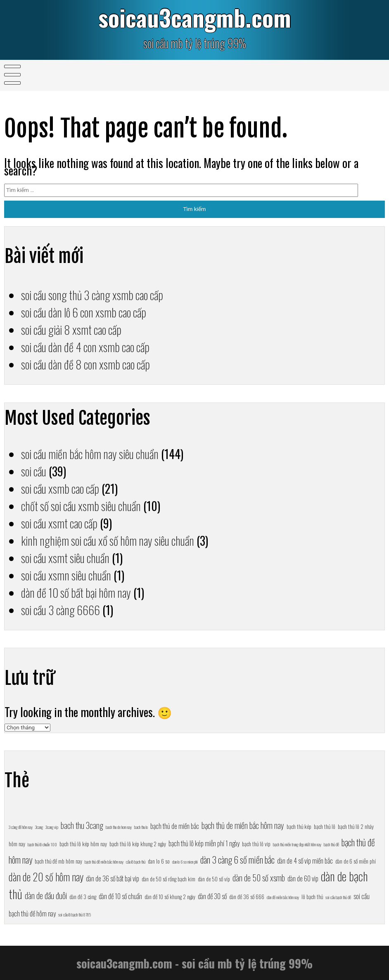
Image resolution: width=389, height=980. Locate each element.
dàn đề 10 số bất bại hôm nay (76, 592)
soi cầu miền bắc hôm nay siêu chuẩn (90, 454)
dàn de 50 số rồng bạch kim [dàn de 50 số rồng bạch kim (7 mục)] (168, 879)
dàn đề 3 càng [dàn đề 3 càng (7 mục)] (83, 897)
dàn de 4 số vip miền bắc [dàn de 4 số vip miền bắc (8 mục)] (305, 860)
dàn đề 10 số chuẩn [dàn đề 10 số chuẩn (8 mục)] (120, 896)
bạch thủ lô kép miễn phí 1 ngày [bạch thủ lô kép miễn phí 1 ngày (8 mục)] (204, 843)
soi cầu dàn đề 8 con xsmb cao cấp (85, 364)
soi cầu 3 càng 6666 (60, 610)
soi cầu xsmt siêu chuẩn (65, 558)
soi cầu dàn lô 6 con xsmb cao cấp (84, 312)
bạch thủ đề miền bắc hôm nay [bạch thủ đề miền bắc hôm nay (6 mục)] (104, 862)
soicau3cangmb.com (195, 17)
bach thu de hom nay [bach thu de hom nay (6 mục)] (119, 827)
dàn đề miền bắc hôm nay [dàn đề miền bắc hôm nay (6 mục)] (283, 897)
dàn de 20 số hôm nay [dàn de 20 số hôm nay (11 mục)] (46, 877)
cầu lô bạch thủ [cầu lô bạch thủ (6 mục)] (136, 862)
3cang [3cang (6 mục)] (39, 827)
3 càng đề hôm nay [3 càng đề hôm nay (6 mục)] (21, 827)
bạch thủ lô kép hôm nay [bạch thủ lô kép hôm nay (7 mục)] (83, 844)
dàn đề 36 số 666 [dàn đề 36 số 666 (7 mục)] (247, 897)
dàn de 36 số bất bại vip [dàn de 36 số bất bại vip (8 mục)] (113, 878)
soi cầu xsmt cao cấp (59, 523)
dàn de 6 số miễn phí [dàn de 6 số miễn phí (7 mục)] (356, 861)
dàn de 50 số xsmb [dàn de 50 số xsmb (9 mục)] (259, 878)
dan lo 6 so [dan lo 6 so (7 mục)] (159, 861)
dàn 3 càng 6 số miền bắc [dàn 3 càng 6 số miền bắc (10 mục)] (237, 859)
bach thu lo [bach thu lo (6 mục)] (141, 827)
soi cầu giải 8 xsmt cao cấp (71, 329)
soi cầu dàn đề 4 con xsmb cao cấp (85, 347)
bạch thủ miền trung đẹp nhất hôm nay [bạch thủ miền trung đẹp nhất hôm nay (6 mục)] (297, 844)
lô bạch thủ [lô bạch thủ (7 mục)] (312, 897)
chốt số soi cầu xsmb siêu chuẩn (81, 506)
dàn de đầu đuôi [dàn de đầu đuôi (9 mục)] (46, 895)
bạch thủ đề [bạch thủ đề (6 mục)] (331, 844)
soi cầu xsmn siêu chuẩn (66, 575)
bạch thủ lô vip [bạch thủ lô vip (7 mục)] (256, 844)
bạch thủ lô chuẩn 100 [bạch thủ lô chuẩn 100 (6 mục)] (42, 844)
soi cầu (34, 471)
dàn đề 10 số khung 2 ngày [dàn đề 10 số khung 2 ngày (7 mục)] (170, 897)
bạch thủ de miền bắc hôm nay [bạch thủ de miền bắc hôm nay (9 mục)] (243, 825)
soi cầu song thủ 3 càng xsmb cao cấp (92, 295)
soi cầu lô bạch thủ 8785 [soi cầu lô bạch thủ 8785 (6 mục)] (75, 914)
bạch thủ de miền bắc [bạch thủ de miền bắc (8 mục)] (175, 826)
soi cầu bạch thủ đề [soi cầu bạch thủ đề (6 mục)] (338, 897)
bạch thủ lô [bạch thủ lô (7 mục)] (325, 826)
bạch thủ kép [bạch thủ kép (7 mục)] (299, 826)
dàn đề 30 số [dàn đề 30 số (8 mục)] (212, 896)
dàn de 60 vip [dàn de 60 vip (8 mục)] (303, 878)
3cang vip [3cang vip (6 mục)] (52, 827)
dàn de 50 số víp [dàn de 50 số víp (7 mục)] (214, 879)
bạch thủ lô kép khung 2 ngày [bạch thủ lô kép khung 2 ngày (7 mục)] (138, 844)
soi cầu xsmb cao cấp (60, 488)
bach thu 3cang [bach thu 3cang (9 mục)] (82, 825)
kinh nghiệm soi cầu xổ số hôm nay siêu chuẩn (108, 540)
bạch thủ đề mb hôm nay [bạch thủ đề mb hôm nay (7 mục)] (58, 861)
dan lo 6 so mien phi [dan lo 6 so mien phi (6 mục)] (185, 862)
